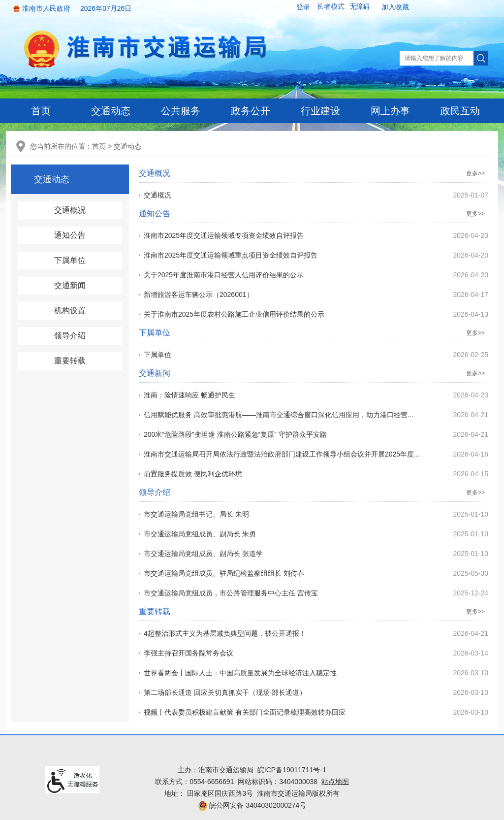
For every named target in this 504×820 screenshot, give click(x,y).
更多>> (475, 173)
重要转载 (70, 361)
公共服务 (181, 111)
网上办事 (390, 111)
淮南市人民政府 (46, 8)
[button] (331, 7)
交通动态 (111, 111)
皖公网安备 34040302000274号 (252, 805)
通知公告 (70, 235)
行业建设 (320, 111)
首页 (41, 111)
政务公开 (251, 111)
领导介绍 (70, 336)
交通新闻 (70, 285)
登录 (303, 7)
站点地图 (335, 782)
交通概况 (70, 210)
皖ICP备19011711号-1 (292, 770)
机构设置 (70, 311)
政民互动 (460, 111)
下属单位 (70, 260)
